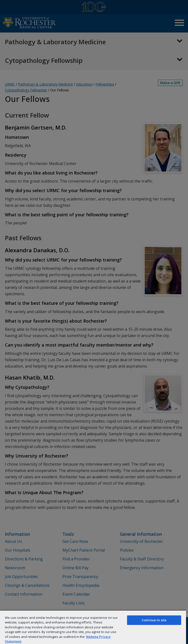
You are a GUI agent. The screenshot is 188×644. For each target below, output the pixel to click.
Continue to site (154, 620)
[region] (93, 627)
